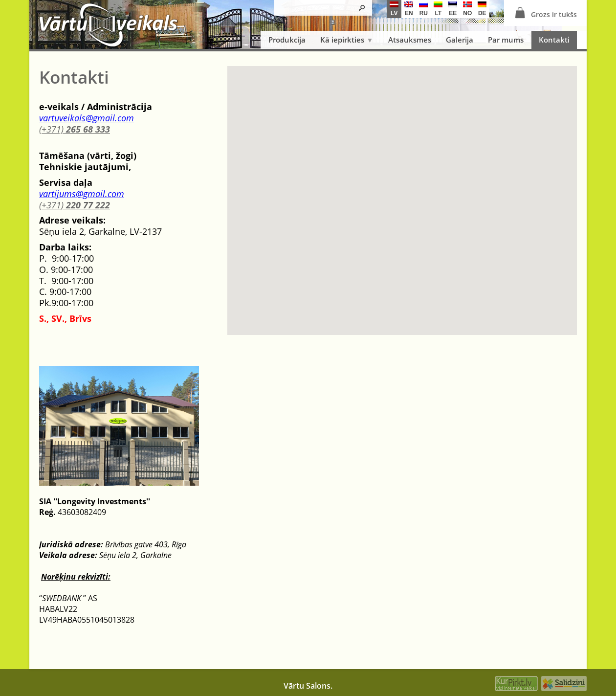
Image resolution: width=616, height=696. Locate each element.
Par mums (506, 40)
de (482, 9)
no (467, 9)
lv (394, 9)
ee (453, 9)
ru (423, 9)
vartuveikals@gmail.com (87, 118)
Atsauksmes (410, 40)
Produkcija (287, 40)
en (409, 9)
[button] (402, 191)
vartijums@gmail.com (82, 194)
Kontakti (554, 40)
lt (438, 9)
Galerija (460, 40)
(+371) (75, 129)
